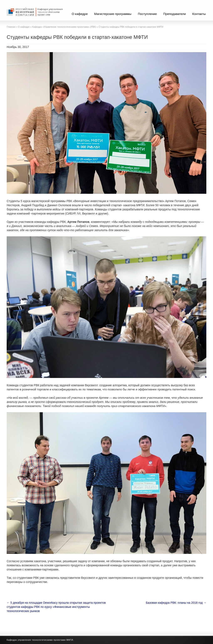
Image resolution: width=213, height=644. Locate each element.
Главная (11, 27)
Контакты (199, 14)
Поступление (147, 14)
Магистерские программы (113, 14)
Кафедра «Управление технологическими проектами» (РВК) (64, 27)
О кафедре (80, 14)
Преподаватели (175, 14)
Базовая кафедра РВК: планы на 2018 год (176, 603)
